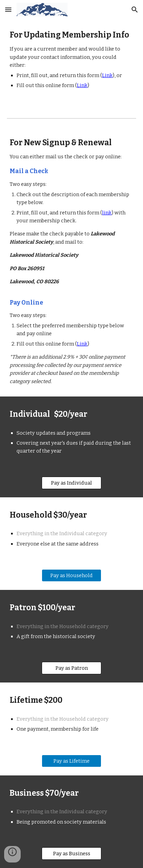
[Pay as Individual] (71, 483)
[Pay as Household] (71, 576)
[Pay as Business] (71, 853)
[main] (71, 63)
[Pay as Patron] (71, 668)
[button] (8, 9)
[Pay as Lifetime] (71, 761)
